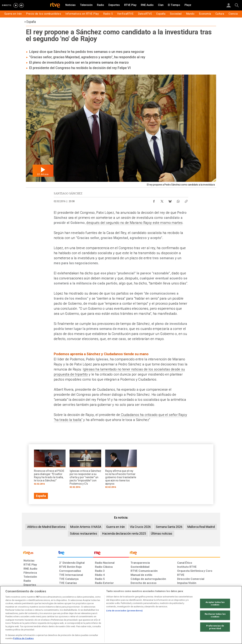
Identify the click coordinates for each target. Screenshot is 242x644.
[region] (121, 615)
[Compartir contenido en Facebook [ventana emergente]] (154, 200)
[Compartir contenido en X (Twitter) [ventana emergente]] (162, 200)
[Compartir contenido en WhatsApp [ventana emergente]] (178, 200)
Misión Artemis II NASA (86, 527)
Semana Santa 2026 (169, 527)
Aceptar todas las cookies (215, 603)
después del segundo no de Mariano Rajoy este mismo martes (134, 223)
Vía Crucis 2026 (140, 527)
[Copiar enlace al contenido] (186, 200)
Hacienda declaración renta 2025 (124, 533)
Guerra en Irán (116, 527)
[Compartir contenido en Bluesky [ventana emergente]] (170, 200)
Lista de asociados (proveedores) (124, 611)
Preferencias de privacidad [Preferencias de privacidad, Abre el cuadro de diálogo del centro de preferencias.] (215, 627)
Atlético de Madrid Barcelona (46, 527)
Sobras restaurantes (84, 533)
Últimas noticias (162, 533)
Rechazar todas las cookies (215, 615)
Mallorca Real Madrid (201, 527)
